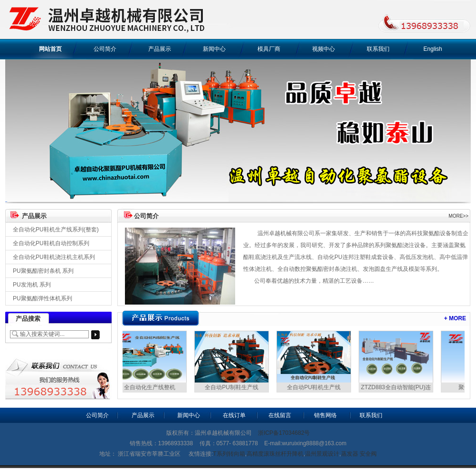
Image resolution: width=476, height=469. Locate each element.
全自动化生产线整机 (151, 387)
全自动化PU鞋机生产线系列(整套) (56, 230)
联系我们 (378, 49)
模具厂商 (269, 49)
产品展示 (160, 49)
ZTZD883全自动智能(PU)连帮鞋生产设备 (397, 388)
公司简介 (105, 49)
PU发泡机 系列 (32, 285)
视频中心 (324, 49)
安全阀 (368, 454)
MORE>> (458, 216)
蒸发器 (350, 454)
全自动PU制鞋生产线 (233, 387)
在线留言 (280, 415)
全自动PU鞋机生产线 (315, 387)
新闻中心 (214, 49)
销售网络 (325, 415)
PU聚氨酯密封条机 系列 (43, 271)
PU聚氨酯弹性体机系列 (43, 298)
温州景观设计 (322, 454)
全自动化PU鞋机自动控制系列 (51, 243)
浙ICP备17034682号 (284, 433)
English (433, 49)
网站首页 (50, 49)
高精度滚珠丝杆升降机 (275, 454)
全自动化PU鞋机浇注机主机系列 (54, 257)
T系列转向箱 (229, 454)
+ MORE (455, 318)
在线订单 (234, 415)
